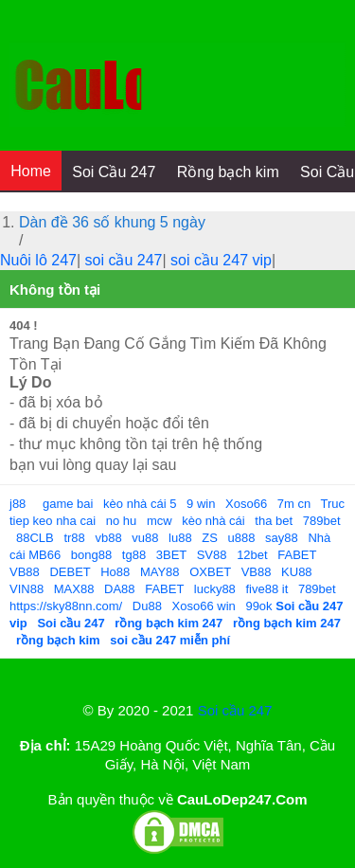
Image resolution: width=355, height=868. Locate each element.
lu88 (180, 538)
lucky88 (215, 589)
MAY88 (160, 572)
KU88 (297, 572)
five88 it (266, 589)
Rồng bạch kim (228, 172)
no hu (122, 521)
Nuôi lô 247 (38, 260)
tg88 (134, 555)
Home (31, 171)
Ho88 (115, 572)
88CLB (35, 538)
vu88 (145, 538)
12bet (252, 555)
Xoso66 (246, 504)
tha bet (274, 521)
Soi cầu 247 (235, 710)
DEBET (70, 572)
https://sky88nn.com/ (66, 606)
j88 (18, 504)
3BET (171, 555)
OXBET (210, 572)
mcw (160, 521)
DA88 (120, 589)
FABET (297, 555)
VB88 (25, 572)
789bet (322, 521)
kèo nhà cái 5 (140, 504)
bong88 (91, 555)
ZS (210, 538)
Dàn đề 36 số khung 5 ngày (112, 222)
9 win (201, 504)
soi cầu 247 (124, 260)
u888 (242, 538)
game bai (68, 504)
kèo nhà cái (213, 521)
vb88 (108, 538)
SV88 (212, 555)
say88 (282, 538)
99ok (258, 606)
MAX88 (74, 589)
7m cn (294, 504)
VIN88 (27, 589)
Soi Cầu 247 (114, 172)
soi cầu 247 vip (221, 260)
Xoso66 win (204, 606)
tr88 (74, 538)
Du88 (147, 606)
